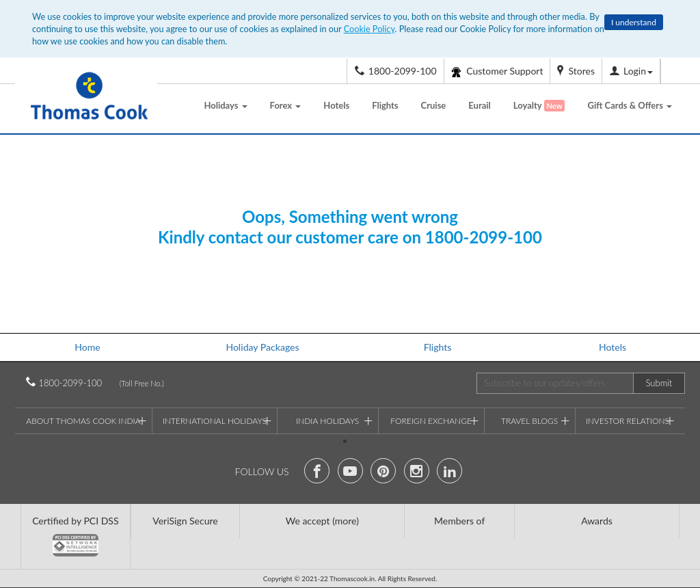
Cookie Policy (369, 29)
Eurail (480, 105)
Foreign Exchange (434, 419)
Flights (385, 105)
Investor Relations (630, 419)
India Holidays (335, 419)
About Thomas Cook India (86, 419)
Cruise (434, 105)
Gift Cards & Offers (630, 105)
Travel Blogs (536, 419)
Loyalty (539, 106)
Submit (659, 383)
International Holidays (217, 419)
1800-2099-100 (87, 383)
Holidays (225, 105)
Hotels (336, 105)
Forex (286, 105)
